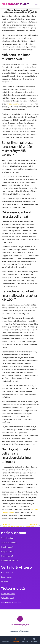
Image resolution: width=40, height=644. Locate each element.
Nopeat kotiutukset (9, 543)
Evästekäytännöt (8, 598)
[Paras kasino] (15, 640)
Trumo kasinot (7, 556)
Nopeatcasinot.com (16, 4)
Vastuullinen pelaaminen (11, 603)
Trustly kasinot (7, 547)
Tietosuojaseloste (8, 594)
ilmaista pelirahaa (13, 104)
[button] (36, 4)
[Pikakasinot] (6, 640)
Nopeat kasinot (7, 538)
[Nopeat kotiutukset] (34, 640)
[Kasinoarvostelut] (25, 640)
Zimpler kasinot (7, 552)
